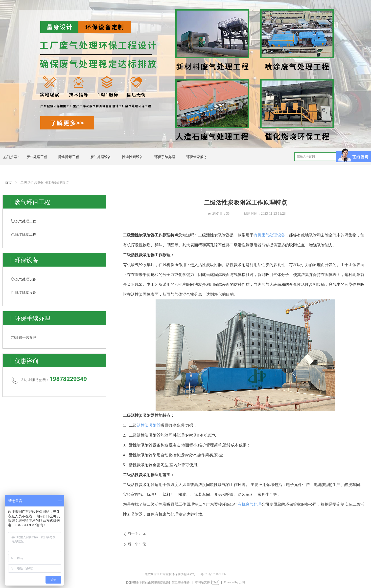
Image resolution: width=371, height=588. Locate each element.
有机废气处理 (250, 504)
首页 (8, 183)
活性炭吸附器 (149, 425)
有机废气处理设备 (269, 235)
